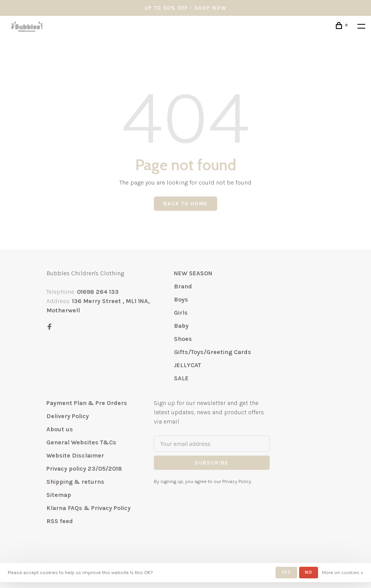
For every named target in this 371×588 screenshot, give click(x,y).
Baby (181, 326)
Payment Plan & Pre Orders (87, 403)
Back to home (186, 204)
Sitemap (59, 495)
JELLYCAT (187, 365)
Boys (181, 299)
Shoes (183, 339)
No (309, 572)
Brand (183, 286)
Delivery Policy (68, 416)
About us (60, 429)
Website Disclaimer (75, 455)
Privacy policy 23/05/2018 (84, 469)
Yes (286, 572)
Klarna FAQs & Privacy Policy (88, 508)
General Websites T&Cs (81, 442)
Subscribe (212, 463)
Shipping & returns (75, 482)
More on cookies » (343, 572)
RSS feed (60, 521)
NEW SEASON (193, 273)
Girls (181, 313)
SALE (181, 378)
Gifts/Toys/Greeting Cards (213, 352)
